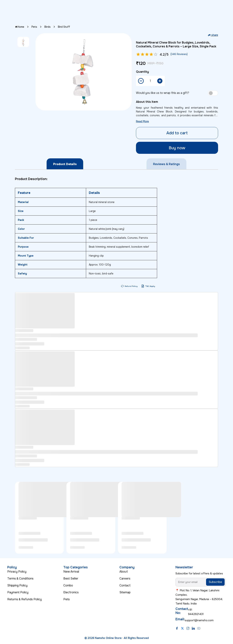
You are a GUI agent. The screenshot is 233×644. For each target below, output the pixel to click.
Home (20, 27)
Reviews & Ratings (166, 164)
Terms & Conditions (20, 578)
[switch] (213, 93)
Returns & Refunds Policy (24, 599)
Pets (34, 27)
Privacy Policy (17, 572)
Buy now (177, 148)
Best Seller (71, 578)
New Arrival (71, 572)
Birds (48, 27)
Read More (142, 121)
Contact (125, 585)
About (124, 572)
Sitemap (125, 592)
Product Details (65, 164)
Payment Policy (18, 592)
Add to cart (177, 133)
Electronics (71, 592)
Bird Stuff (64, 27)
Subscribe (215, 582)
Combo (68, 585)
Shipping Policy (17, 585)
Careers (125, 578)
